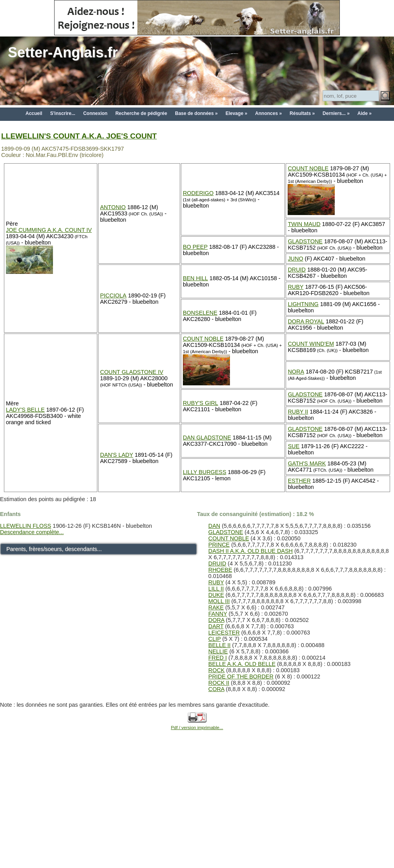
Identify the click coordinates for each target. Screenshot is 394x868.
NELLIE (218, 651)
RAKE (216, 607)
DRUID (297, 270)
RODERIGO (198, 193)
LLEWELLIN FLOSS (26, 526)
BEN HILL (195, 278)
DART (216, 626)
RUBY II (298, 412)
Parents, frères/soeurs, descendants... (54, 549)
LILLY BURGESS (205, 472)
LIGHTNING (303, 304)
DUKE (216, 595)
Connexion (95, 113)
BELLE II (220, 645)
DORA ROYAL (306, 321)
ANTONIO (113, 207)
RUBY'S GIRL (201, 403)
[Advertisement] (197, 808)
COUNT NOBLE (308, 168)
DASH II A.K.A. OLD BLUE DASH (251, 551)
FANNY (218, 614)
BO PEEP (195, 247)
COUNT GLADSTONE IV (132, 372)
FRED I (218, 658)
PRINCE (219, 545)
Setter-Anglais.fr (63, 52)
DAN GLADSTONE (207, 438)
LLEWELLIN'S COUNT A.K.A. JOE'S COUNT (79, 136)
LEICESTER (224, 633)
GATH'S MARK (307, 463)
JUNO (295, 259)
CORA (216, 689)
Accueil (34, 113)
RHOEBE (220, 570)
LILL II (216, 589)
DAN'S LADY (117, 455)
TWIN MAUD (304, 224)
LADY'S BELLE (25, 410)
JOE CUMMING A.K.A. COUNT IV (49, 230)
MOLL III (219, 601)
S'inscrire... (63, 113)
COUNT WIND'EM (311, 344)
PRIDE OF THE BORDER (241, 677)
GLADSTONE (305, 241)
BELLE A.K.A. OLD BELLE (242, 664)
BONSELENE (200, 313)
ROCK (217, 670)
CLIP (215, 639)
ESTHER (299, 481)
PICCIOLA (113, 295)
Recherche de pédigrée (141, 113)
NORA (296, 372)
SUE (294, 446)
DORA (216, 620)
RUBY (295, 287)
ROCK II (219, 683)
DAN (214, 526)
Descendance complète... (32, 532)
